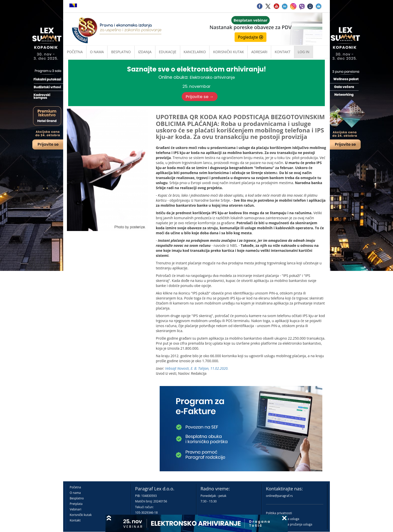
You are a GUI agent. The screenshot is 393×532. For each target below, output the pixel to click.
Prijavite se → (200, 97)
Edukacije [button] (168, 52)
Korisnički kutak (81, 515)
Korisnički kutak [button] (228, 52)
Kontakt (75, 520)
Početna (75, 52)
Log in (304, 52)
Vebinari (75, 509)
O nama (97, 52)
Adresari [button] (259, 52)
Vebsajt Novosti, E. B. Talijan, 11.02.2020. (197, 368)
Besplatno (121, 52)
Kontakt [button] (283, 52)
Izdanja (145, 52)
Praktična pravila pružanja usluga (289, 524)
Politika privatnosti (279, 513)
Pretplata (76, 504)
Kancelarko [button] (195, 52)
